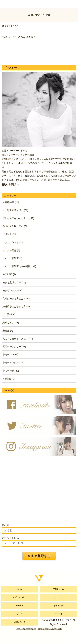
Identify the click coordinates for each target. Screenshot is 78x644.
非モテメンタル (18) (13, 363)
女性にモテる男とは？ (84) (17, 298)
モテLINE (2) (9, 274)
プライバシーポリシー (26, 629)
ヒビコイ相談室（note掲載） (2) (19, 266)
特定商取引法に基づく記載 (50, 629)
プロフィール (59, 589)
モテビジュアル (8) (12, 290)
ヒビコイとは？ (19, 597)
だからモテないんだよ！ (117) (18, 218)
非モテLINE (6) (10, 355)
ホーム (19, 589)
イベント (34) (10, 234)
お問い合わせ (20, 622)
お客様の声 (58, 606)
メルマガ (59, 614)
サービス (20, 606)
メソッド (59, 597)
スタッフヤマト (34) (13, 242)
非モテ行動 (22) (11, 371)
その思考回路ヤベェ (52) (15, 210)
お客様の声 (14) (11, 202)
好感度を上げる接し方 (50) (17, 306)
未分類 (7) (8, 331)
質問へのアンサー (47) (14, 347)
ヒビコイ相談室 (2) (12, 258)
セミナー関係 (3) (11, 250)
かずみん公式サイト (10, 3)
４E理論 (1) (8, 379)
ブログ (19, 614)
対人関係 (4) (9, 314)
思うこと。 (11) (11, 323)
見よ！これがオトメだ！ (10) (18, 339)
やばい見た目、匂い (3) (15, 226)
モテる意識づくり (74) (14, 282)
